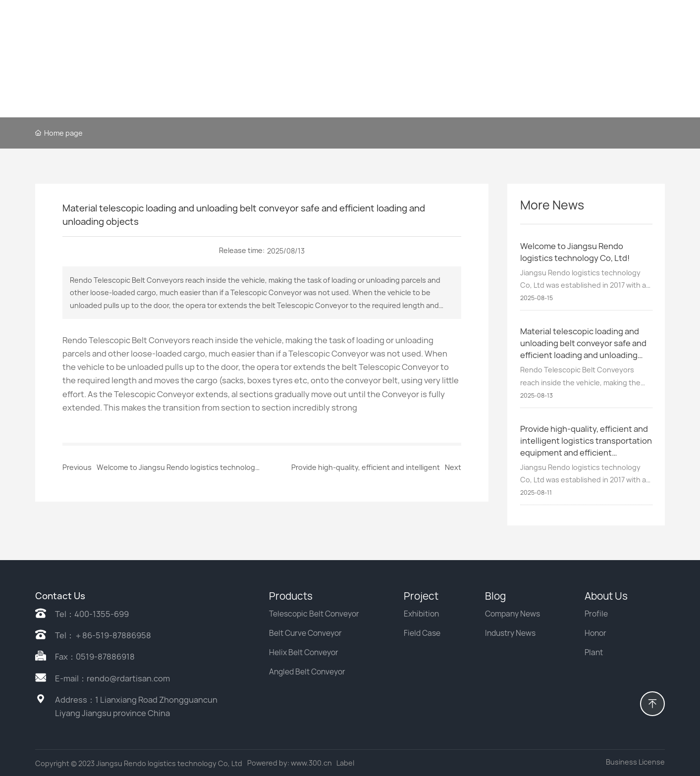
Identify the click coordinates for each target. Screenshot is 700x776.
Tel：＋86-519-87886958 (103, 635)
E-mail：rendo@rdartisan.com (112, 678)
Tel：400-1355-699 (92, 614)
